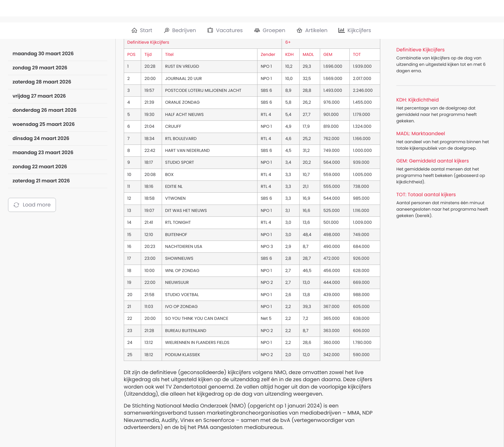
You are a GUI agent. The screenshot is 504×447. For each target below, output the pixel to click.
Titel (169, 54)
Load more (32, 205)
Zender (268, 54)
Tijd (148, 54)
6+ (288, 42)
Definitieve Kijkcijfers (148, 42)
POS (131, 54)
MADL (308, 54)
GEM (328, 54)
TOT (357, 54)
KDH (289, 54)
